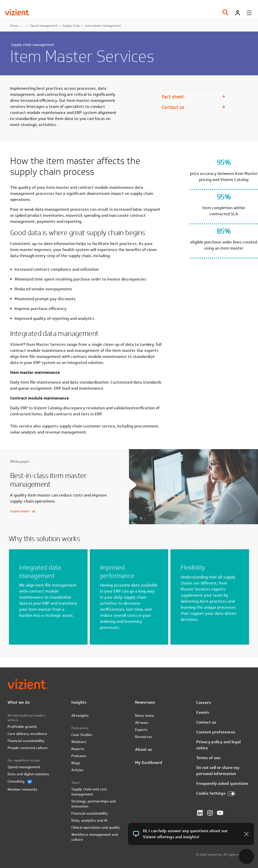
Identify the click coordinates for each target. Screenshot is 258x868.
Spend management (44, 25)
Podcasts (79, 756)
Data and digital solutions (28, 774)
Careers (204, 703)
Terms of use (208, 758)
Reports (78, 749)
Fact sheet (173, 97)
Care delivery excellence (27, 734)
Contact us (173, 107)
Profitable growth (22, 727)
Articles (77, 770)
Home (14, 25)
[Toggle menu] (249, 13)
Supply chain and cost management (89, 792)
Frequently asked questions (222, 783)
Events (203, 712)
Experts (141, 730)
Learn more (22, 511)
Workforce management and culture (95, 837)
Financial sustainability (26, 741)
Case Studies (82, 735)
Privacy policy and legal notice (218, 745)
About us (143, 749)
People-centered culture (28, 748)
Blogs (76, 763)
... (24, 25)
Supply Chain (71, 25)
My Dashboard (149, 763)
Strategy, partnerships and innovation (93, 804)
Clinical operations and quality (96, 827)
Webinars (79, 742)
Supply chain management (33, 45)
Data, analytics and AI (89, 820)
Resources (144, 737)
